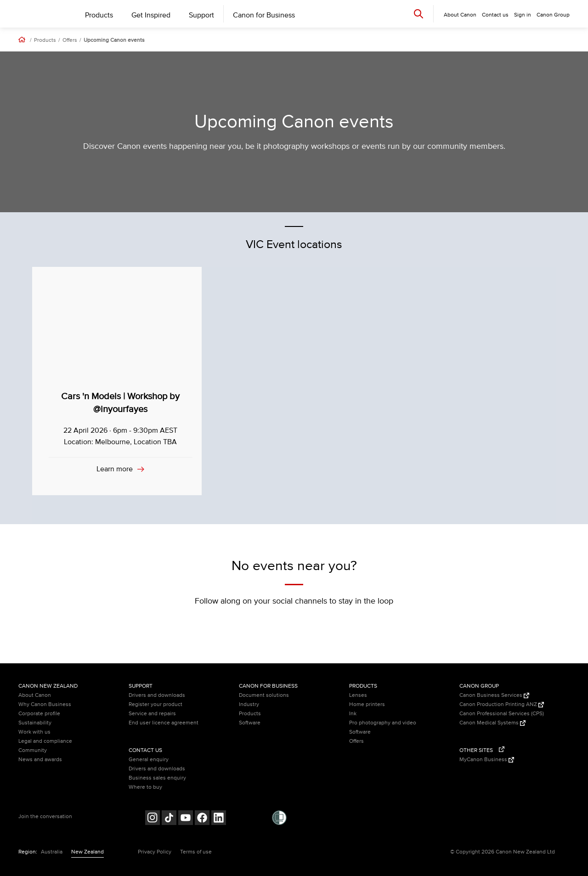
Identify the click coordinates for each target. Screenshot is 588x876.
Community (33, 750)
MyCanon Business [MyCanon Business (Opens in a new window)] (487, 760)
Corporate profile (39, 714)
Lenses (358, 695)
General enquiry (149, 760)
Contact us (495, 15)
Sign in (523, 15)
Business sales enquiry (157, 778)
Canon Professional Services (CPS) (502, 714)
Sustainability (35, 723)
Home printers (367, 704)
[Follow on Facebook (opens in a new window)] (202, 819)
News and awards (40, 760)
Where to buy (145, 787)
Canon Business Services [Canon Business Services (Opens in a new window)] (494, 695)
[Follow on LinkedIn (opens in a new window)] (219, 819)
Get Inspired (151, 15)
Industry (249, 704)
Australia (52, 852)
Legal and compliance (45, 741)
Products (99, 15)
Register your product (155, 704)
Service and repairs (152, 714)
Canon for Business (264, 15)
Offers (70, 40)
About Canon (35, 695)
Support (201, 15)
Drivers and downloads (157, 695)
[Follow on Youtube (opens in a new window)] (186, 819)
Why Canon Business (45, 704)
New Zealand (88, 852)
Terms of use (196, 852)
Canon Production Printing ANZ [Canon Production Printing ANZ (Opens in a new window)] (502, 704)
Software (250, 723)
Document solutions (264, 695)
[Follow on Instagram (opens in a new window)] (153, 819)
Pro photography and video (383, 723)
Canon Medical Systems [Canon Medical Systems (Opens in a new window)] (492, 723)
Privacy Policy (155, 852)
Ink (353, 714)
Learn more (116, 469)
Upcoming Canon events (114, 40)
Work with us (34, 732)
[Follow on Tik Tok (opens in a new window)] (169, 819)
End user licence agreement (164, 723)
